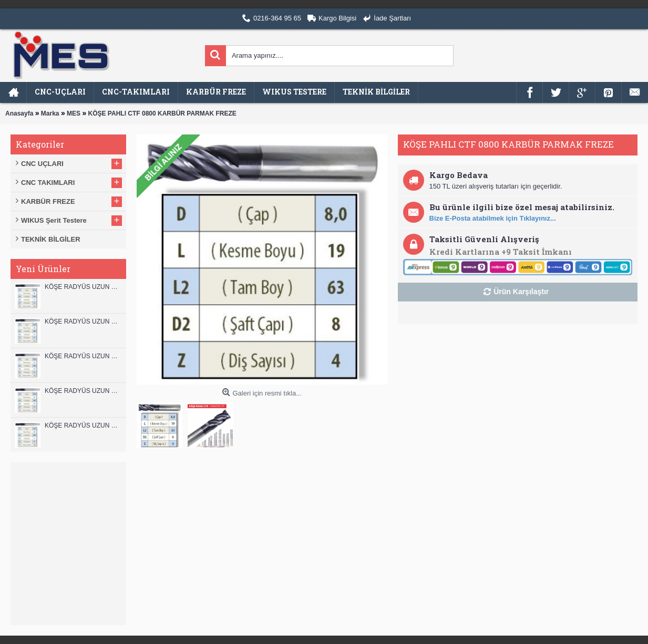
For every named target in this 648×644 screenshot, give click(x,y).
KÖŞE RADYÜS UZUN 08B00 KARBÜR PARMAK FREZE (83, 425)
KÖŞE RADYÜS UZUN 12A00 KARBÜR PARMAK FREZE (83, 321)
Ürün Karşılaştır (521, 292)
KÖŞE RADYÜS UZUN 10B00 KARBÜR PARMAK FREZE (83, 356)
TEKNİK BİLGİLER (51, 239)
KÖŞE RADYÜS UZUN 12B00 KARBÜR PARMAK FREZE (83, 287)
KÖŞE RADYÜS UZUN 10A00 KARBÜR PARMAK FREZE (83, 391)
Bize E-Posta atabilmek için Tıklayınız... (493, 218)
